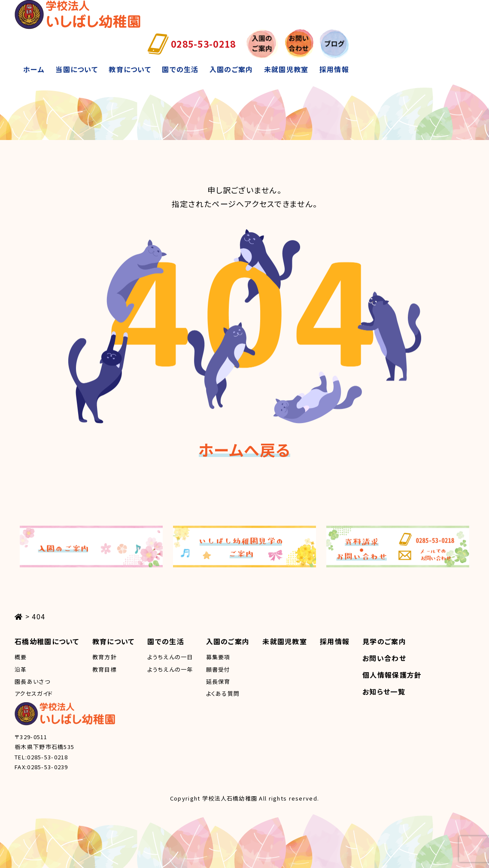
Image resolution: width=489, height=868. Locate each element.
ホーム (34, 69)
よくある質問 (223, 693)
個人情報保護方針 (392, 675)
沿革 (21, 669)
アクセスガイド (34, 693)
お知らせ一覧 (384, 691)
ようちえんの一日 (170, 657)
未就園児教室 (286, 69)
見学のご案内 (384, 641)
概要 (21, 657)
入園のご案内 (231, 69)
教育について (130, 69)
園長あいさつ (32, 681)
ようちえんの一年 (170, 669)
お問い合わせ (384, 658)
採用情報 (334, 69)
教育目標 (105, 669)
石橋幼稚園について (47, 641)
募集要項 (218, 657)
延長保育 (218, 681)
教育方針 (105, 657)
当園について (77, 69)
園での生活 (180, 69)
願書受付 (218, 669)
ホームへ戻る (245, 449)
